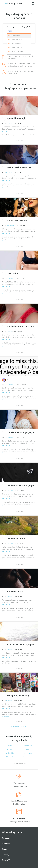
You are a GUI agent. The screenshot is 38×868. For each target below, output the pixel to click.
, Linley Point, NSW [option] (15, 52)
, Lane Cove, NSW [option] (15, 40)
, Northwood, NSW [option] (15, 44)
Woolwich (10, 749)
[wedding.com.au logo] (13, 833)
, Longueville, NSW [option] (15, 48)
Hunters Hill (28, 746)
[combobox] (19, 31)
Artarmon (10, 746)
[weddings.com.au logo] (13, 3)
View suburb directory (19, 764)
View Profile (19, 140)
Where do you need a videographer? (18, 27)
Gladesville (10, 757)
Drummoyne (28, 757)
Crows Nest (28, 753)
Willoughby (10, 753)
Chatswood (28, 749)
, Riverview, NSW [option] (15, 36)
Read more (6, 131)
